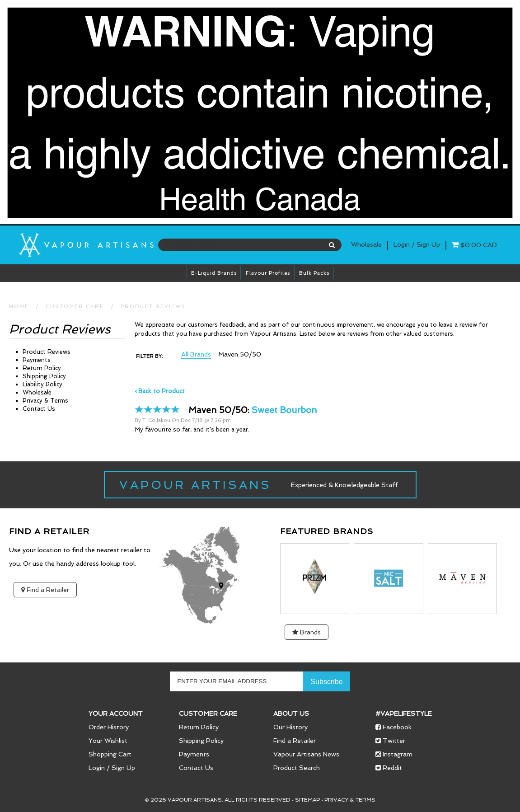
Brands (307, 632)
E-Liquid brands (214, 273)
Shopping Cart (110, 754)
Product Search (297, 768)
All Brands (196, 354)
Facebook (394, 727)
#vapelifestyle (404, 713)
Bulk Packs (314, 273)
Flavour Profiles (268, 273)
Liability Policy (42, 384)
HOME (19, 307)
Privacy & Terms (45, 401)
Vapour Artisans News (306, 754)
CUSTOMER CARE (75, 307)
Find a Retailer (45, 590)
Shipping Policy (44, 376)
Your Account (116, 713)
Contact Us (39, 409)
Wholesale (366, 244)
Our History (290, 727)
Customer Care (208, 713)
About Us (291, 713)
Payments (37, 360)
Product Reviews (153, 307)
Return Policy (42, 368)
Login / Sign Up (112, 768)
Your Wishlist (108, 741)
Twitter (390, 741)
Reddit (389, 768)
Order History (109, 727)
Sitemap (307, 800)
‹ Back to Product (160, 391)
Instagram (394, 754)
